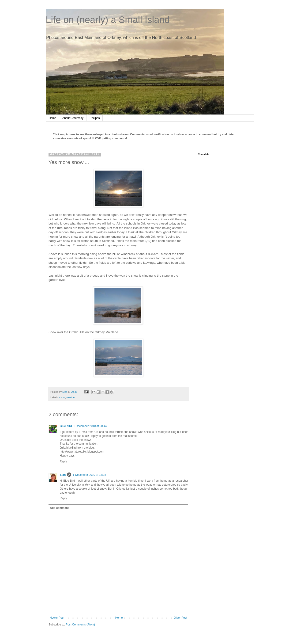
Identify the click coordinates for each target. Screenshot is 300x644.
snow (62, 397)
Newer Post (57, 618)
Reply (63, 461)
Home (52, 118)
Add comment (59, 508)
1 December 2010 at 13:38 (89, 475)
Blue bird (66, 426)
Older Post (180, 618)
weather (71, 397)
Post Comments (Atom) (80, 625)
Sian (63, 475)
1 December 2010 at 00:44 (90, 426)
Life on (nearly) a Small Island (108, 20)
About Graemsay (73, 118)
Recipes (95, 118)
